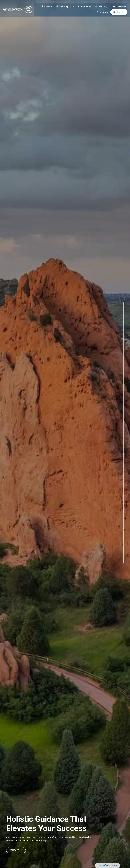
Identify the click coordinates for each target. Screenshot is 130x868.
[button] (46, 4)
